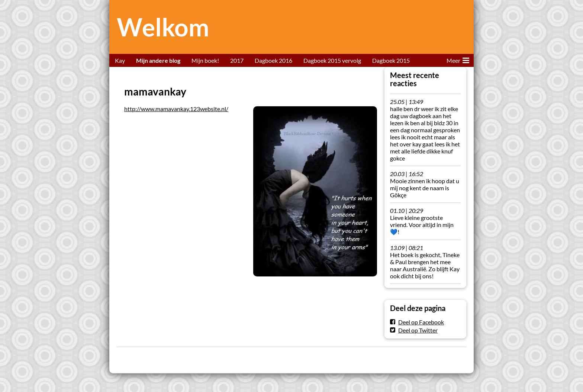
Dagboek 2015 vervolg (332, 60)
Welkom (163, 27)
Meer (458, 59)
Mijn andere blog (158, 60)
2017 (237, 60)
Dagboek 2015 (391, 60)
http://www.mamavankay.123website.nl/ (176, 109)
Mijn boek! (205, 60)
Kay (120, 60)
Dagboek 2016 (273, 60)
